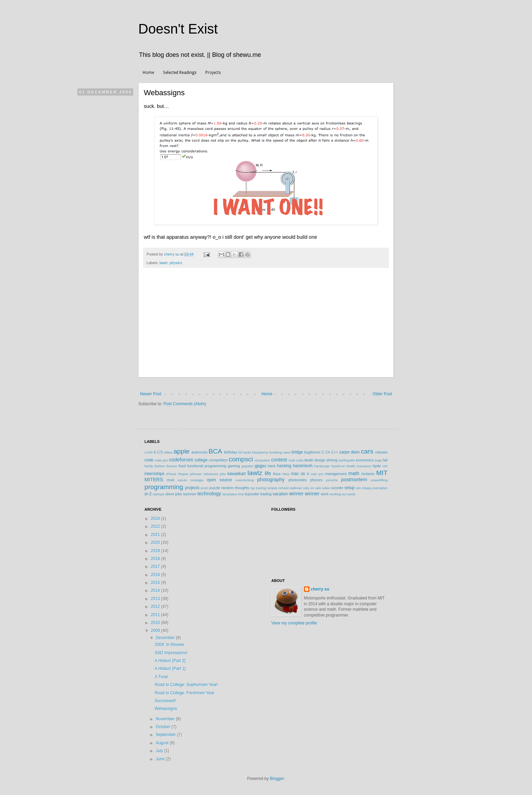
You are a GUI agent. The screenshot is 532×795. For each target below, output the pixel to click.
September (166, 735)
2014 (156, 591)
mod (171, 480)
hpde (377, 466)
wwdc (352, 494)
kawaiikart (236, 474)
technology (209, 494)
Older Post (382, 394)
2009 (156, 631)
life (268, 473)
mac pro (317, 474)
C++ (334, 452)
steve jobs (174, 494)
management (336, 474)
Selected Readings (180, 73)
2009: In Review (169, 645)
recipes (272, 488)
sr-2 (148, 494)
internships (154, 474)
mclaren (368, 474)
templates (230, 494)
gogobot (247, 466)
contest (279, 460)
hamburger (322, 466)
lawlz (164, 263)
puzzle (215, 488)
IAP (385, 466)
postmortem (354, 480)
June (161, 759)
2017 (156, 567)
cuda (300, 460)
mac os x (300, 474)
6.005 (149, 452)
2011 (156, 615)
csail (292, 460)
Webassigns (166, 709)
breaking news (280, 452)
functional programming (207, 466)
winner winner (304, 494)
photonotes (297, 480)
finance (172, 466)
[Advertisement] (266, 326)
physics (176, 263)
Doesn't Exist (178, 29)
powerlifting (379, 480)
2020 (156, 543)
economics (365, 460)
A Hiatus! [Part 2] (170, 661)
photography (271, 480)
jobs (223, 474)
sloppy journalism (375, 488)
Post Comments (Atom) (185, 404)
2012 (156, 607)
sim (358, 488)
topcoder (252, 494)
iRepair (183, 474)
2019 (156, 551)
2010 (156, 623)
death (309, 460)
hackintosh (302, 466)
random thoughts (235, 488)
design (320, 460)
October (164, 727)
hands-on (338, 466)
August (163, 743)
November (166, 719)
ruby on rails (312, 488)
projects (192, 488)
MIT (382, 473)
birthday (230, 452)
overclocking (245, 480)
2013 (156, 599)
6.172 (158, 452)
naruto (182, 480)
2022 (156, 526)
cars (367, 451)
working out (338, 494)
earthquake (347, 460)
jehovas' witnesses (204, 474)
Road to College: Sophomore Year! (186, 685)
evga (378, 460)
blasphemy (260, 452)
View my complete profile (294, 623)
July (160, 751)
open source (219, 480)
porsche (332, 480)
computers (262, 460)
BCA (215, 451)
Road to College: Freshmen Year (185, 693)
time (241, 494)
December (166, 638)
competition (218, 460)
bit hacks (245, 452)
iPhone (171, 474)
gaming (234, 466)
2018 (156, 559)
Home (148, 73)
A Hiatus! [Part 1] (170, 669)
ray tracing (258, 488)
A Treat (161, 677)
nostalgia (197, 480)
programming (164, 487)
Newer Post (151, 394)
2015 (156, 583)
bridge (297, 452)
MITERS (154, 480)
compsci (241, 459)
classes (381, 452)
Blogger (277, 779)
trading (266, 494)
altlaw (168, 452)
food (182, 466)
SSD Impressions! (171, 653)
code (149, 460)
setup (349, 488)
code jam (161, 460)
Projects (213, 73)
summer (189, 494)
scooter (337, 488)
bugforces (312, 452)
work (325, 494)
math (354, 473)
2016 (156, 575)
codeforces (181, 460)
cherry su (320, 589)
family (149, 466)
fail (385, 460)
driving (332, 460)
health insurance (359, 466)
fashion (160, 466)
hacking (284, 466)
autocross (199, 452)
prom (205, 488)
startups (159, 494)
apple (182, 451)
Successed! (165, 701)
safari (326, 488)
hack (272, 466)
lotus (286, 474)
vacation (280, 494)
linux (277, 474)
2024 (156, 519)
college (201, 460)
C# (328, 452)
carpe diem (350, 452)
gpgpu (260, 466)
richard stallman (290, 488)
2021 (156, 535)
